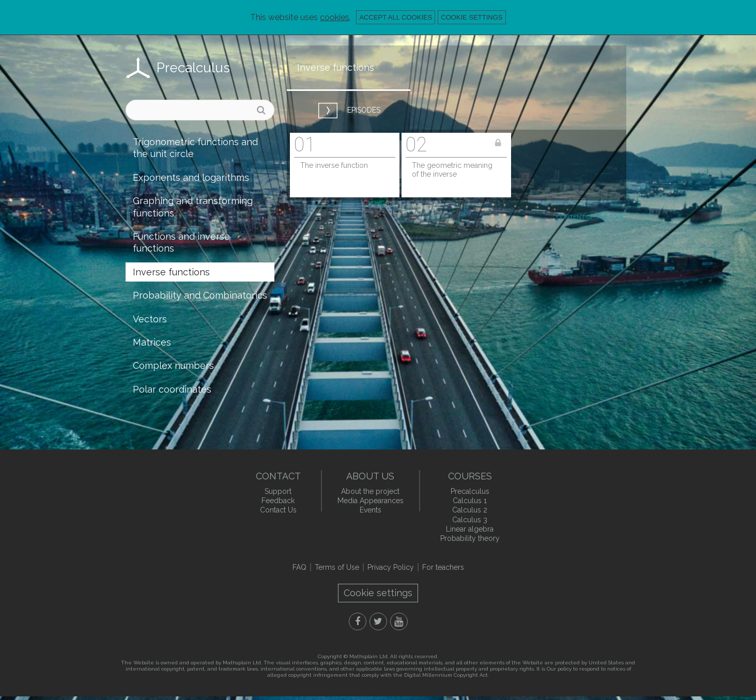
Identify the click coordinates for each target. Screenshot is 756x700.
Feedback (278, 501)
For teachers (443, 567)
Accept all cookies (396, 17)
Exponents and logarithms (191, 177)
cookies (335, 17)
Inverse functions (171, 272)
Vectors (150, 319)
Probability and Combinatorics (200, 295)
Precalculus (193, 68)
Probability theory (470, 538)
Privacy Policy (391, 567)
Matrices (152, 342)
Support (278, 491)
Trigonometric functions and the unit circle (195, 148)
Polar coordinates (172, 389)
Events (371, 510)
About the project (370, 491)
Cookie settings (472, 17)
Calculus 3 (470, 520)
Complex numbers (173, 365)
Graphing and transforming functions (193, 207)
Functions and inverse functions (181, 242)
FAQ (299, 567)
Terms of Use (337, 567)
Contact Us (278, 510)
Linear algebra (470, 529)
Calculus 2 (470, 510)
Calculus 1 (470, 501)
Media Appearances (371, 501)
